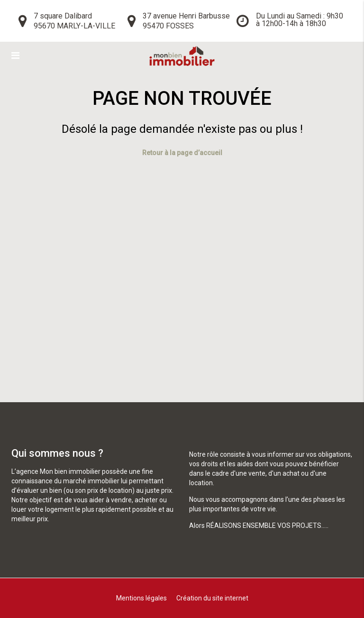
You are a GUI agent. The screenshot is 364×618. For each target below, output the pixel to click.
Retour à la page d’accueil (182, 153)
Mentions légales (141, 598)
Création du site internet (212, 598)
